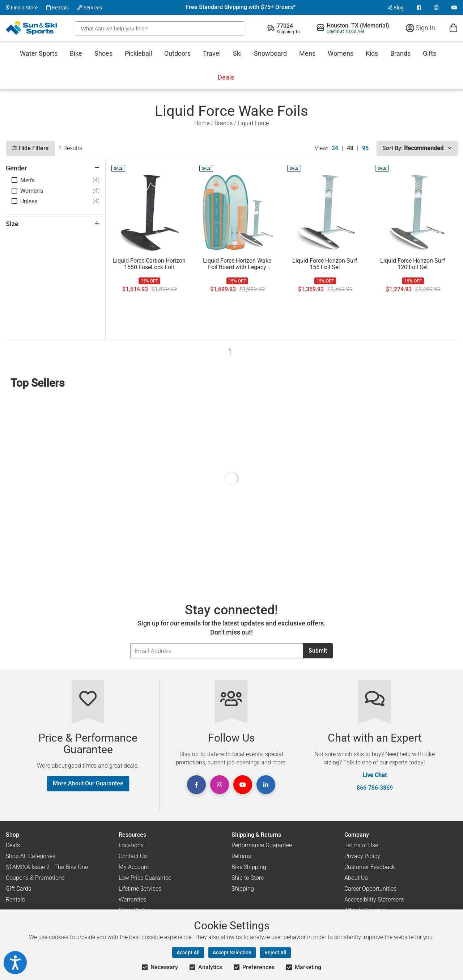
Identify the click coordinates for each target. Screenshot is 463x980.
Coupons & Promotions (35, 878)
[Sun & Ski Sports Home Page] (32, 28)
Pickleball (138, 53)
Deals (226, 77)
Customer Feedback (370, 867)
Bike (76, 53)
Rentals (58, 8)
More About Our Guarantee (88, 783)
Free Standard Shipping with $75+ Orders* (241, 7)
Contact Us (133, 856)
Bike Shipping (249, 867)
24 (335, 148)
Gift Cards (18, 889)
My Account (134, 867)
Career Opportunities (370, 889)
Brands (400, 53)
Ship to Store (248, 878)
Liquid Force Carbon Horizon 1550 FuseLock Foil (149, 264)
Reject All (275, 953)
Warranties (132, 900)
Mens (307, 53)
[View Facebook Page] (419, 8)
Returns (241, 856)
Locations (131, 845)
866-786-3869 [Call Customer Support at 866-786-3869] (375, 788)
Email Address (130, 643)
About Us (356, 878)
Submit (318, 651)
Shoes (103, 53)
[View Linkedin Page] (266, 785)
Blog (396, 8)
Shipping (243, 889)
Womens (341, 53)
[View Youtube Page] (454, 8)
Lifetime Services (140, 889)
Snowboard (270, 53)
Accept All (188, 953)
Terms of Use (361, 845)
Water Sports (39, 53)
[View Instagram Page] (436, 8)
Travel (212, 53)
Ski (237, 53)
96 (365, 148)
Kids (372, 53)
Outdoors (177, 53)
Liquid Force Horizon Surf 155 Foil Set (325, 264)
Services (90, 8)
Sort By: (417, 148)
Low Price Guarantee (145, 878)
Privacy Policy (362, 856)
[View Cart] (453, 28)
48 (350, 148)
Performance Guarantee (262, 845)
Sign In (420, 28)
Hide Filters (30, 148)
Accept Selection (232, 953)
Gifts (430, 53)
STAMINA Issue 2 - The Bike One (47, 867)
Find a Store (22, 8)
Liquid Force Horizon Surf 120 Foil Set (413, 264)
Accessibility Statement (374, 900)
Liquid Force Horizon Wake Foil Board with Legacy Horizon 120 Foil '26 (237, 264)
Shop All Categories (31, 856)
